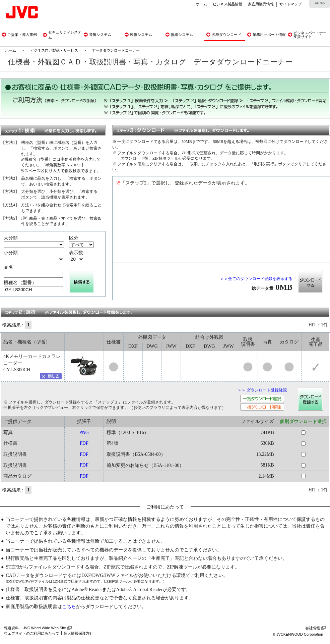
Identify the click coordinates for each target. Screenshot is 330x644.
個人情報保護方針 (78, 633)
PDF (84, 443)
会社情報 (313, 628)
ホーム (202, 4)
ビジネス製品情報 (227, 4)
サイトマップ (290, 4)
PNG (84, 433)
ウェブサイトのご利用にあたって (32, 633)
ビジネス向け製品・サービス (55, 50)
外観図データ (152, 337)
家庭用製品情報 (261, 4)
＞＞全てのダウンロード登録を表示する (256, 279)
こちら (69, 607)
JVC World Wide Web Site (45, 628)
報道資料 (11, 628)
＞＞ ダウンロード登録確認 (262, 390)
